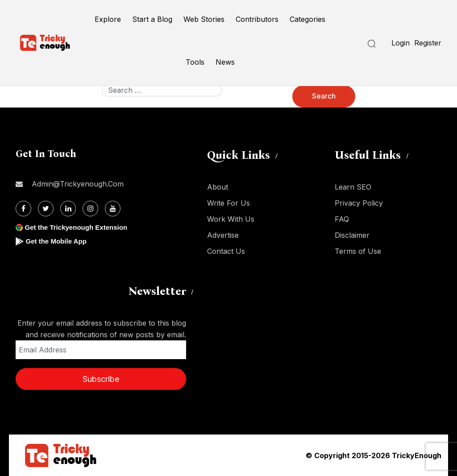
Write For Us (228, 203)
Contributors (257, 19)
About (218, 187)
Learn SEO (353, 187)
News (225, 62)
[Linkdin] (68, 209)
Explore (108, 19)
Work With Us (231, 219)
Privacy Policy (359, 203)
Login (401, 43)
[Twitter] (46, 209)
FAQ (342, 219)
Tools (195, 62)
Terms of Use (358, 251)
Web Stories (204, 19)
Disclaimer (352, 235)
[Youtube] (113, 209)
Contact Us (226, 251)
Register (428, 43)
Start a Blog (152, 19)
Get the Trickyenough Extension (79, 227)
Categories (307, 19)
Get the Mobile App (58, 241)
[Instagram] (90, 209)
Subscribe (101, 379)
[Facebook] (23, 209)
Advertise (223, 235)
